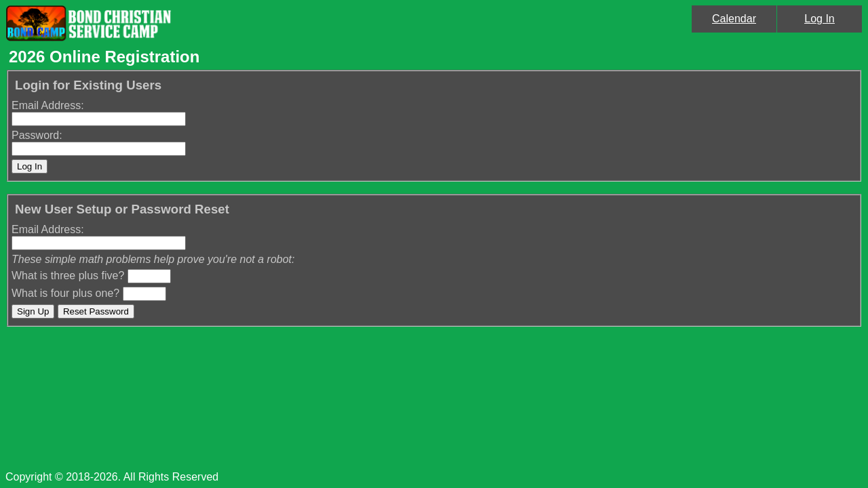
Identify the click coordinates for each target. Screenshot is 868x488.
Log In (819, 19)
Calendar (734, 19)
